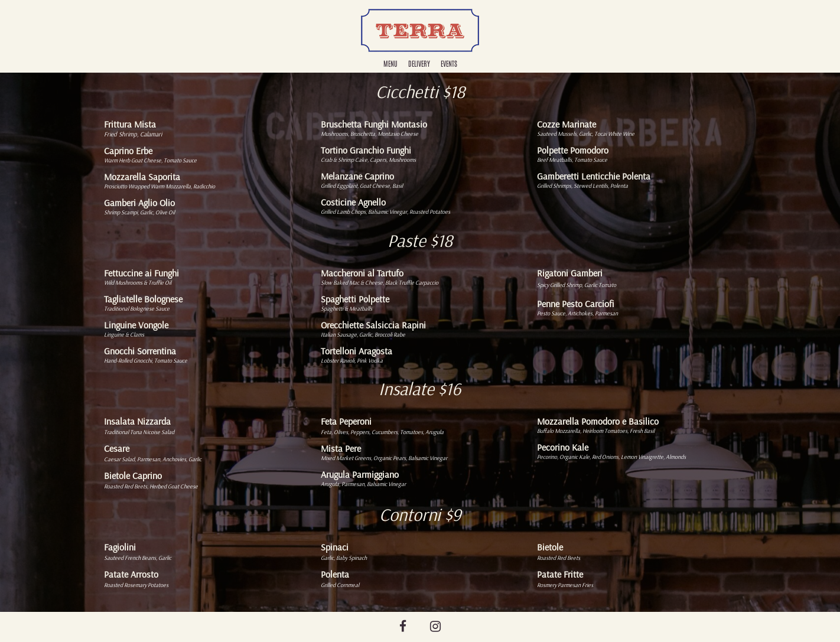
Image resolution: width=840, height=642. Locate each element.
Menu (390, 63)
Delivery (419, 63)
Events (449, 63)
